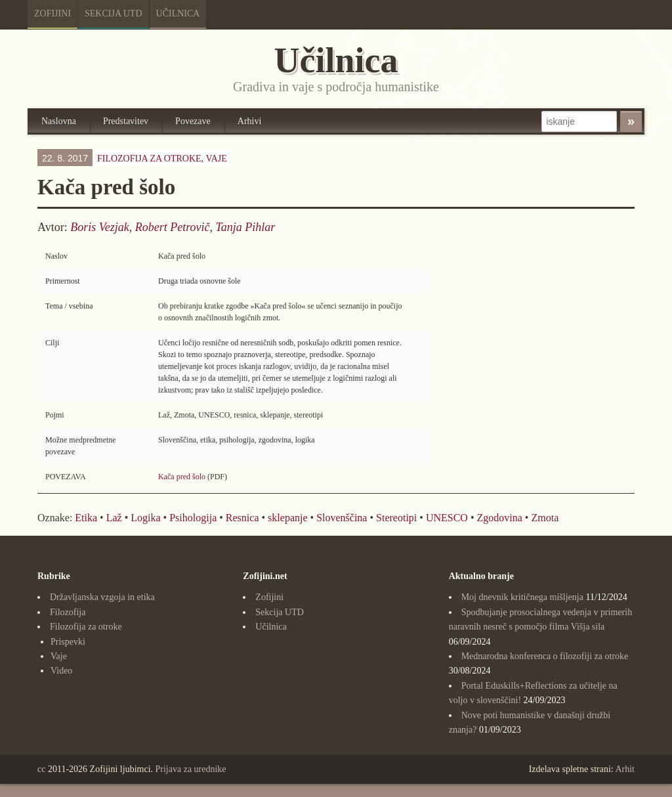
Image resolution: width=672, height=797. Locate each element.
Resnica (242, 518)
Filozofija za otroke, (162, 159)
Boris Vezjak (100, 227)
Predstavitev (126, 121)
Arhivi (250, 121)
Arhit (625, 769)
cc (41, 769)
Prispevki (68, 642)
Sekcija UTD (114, 13)
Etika (86, 518)
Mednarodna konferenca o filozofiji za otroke (545, 656)
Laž (114, 518)
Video (61, 671)
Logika (145, 518)
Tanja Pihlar (245, 227)
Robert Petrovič (173, 227)
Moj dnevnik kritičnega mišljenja (522, 597)
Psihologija (193, 518)
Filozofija (68, 612)
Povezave (193, 121)
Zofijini (52, 13)
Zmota (545, 518)
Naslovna (59, 121)
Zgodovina (500, 518)
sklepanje (287, 518)
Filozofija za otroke (86, 627)
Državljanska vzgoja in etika (102, 597)
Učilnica (178, 13)
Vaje (216, 159)
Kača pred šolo (182, 477)
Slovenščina (342, 518)
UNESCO (447, 518)
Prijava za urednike (191, 769)
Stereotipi (396, 518)
